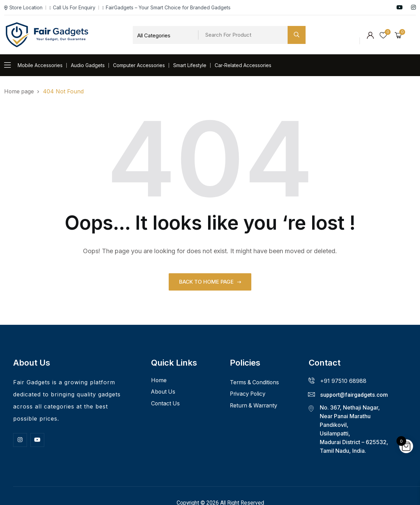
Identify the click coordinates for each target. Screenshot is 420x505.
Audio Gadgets (88, 65)
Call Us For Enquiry (72, 7)
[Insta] (20, 440)
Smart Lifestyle (190, 65)
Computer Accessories (139, 65)
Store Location (23, 7)
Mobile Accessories (40, 65)
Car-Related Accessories (243, 65)
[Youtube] (37, 440)
